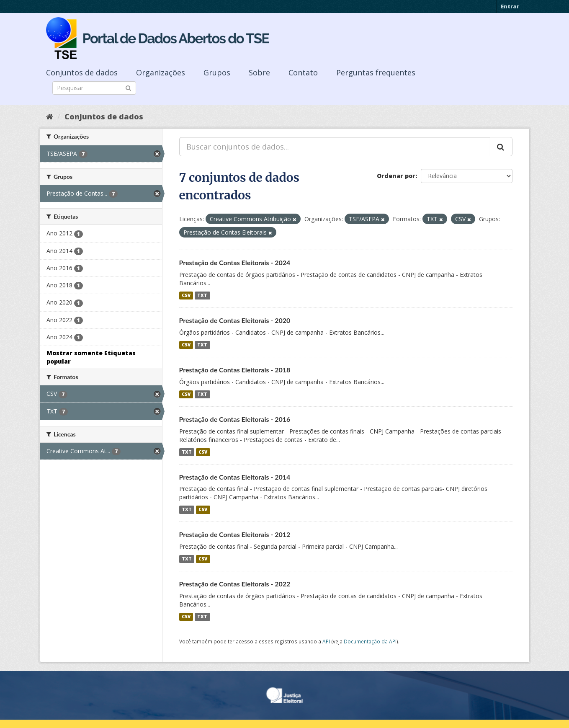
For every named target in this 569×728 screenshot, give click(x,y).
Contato (303, 72)
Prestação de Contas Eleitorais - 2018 (235, 370)
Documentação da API (370, 641)
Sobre (259, 72)
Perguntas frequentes (376, 72)
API (326, 641)
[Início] (50, 116)
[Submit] (128, 87)
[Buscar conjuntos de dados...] (335, 147)
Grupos (217, 72)
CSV (186, 295)
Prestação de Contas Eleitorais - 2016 (235, 419)
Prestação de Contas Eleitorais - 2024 (235, 262)
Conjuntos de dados (82, 72)
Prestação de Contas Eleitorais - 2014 (235, 477)
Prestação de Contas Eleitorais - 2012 (235, 534)
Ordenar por (396, 176)
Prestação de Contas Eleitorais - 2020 (235, 320)
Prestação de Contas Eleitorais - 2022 (235, 584)
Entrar (510, 6)
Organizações (161, 72)
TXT (202, 295)
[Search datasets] (94, 88)
